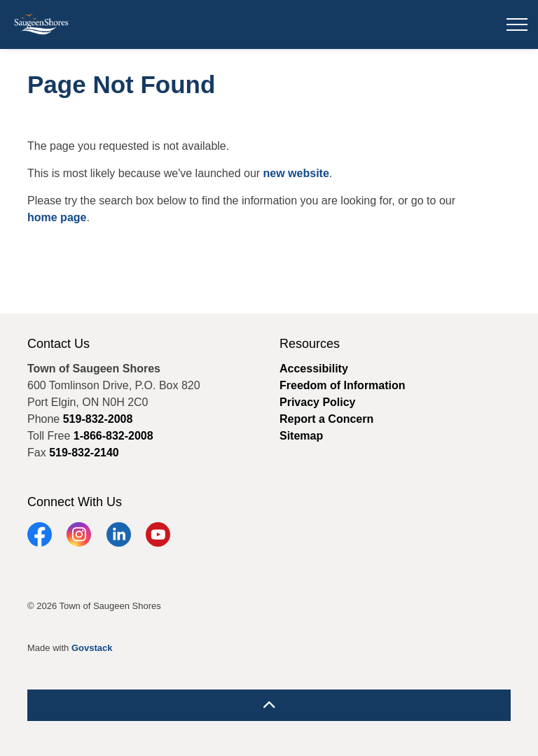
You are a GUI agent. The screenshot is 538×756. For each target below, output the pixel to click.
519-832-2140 (84, 453)
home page (57, 217)
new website (296, 173)
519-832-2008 (98, 419)
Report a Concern (326, 419)
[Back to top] (269, 705)
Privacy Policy (318, 402)
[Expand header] (517, 24)
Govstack (92, 648)
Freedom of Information (343, 385)
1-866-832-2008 (113, 436)
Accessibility (314, 369)
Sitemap (301, 436)
